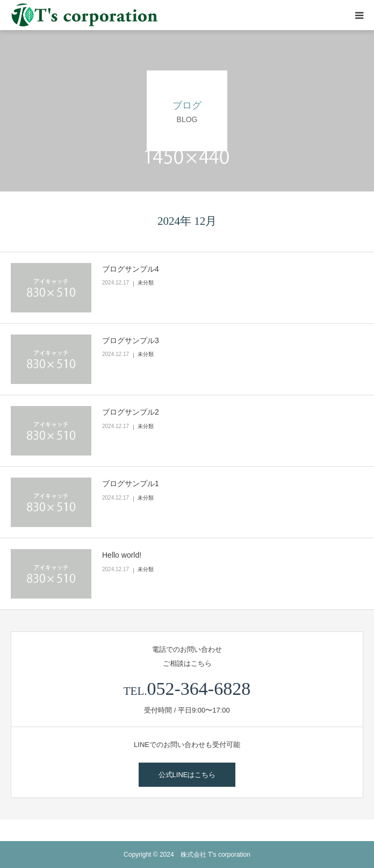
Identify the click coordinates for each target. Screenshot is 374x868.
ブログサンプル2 (131, 412)
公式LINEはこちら (187, 775)
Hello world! (122, 555)
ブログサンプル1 (131, 483)
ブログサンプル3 (131, 340)
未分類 (146, 283)
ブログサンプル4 (131, 269)
